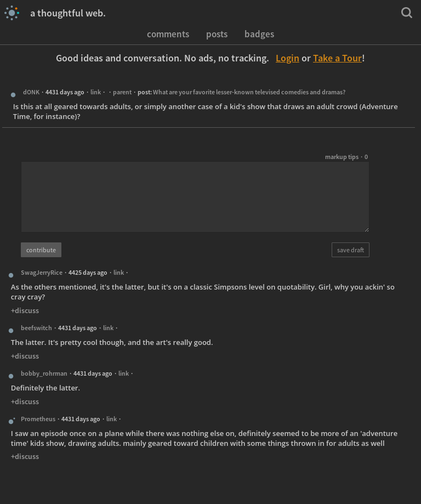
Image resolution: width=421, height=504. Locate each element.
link (96, 92)
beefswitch (36, 328)
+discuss (25, 310)
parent (122, 92)
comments (168, 33)
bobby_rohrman (44, 373)
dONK (31, 92)
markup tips (342, 157)
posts (217, 33)
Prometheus (38, 419)
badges (259, 33)
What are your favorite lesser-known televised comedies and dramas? (249, 92)
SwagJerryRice (42, 272)
